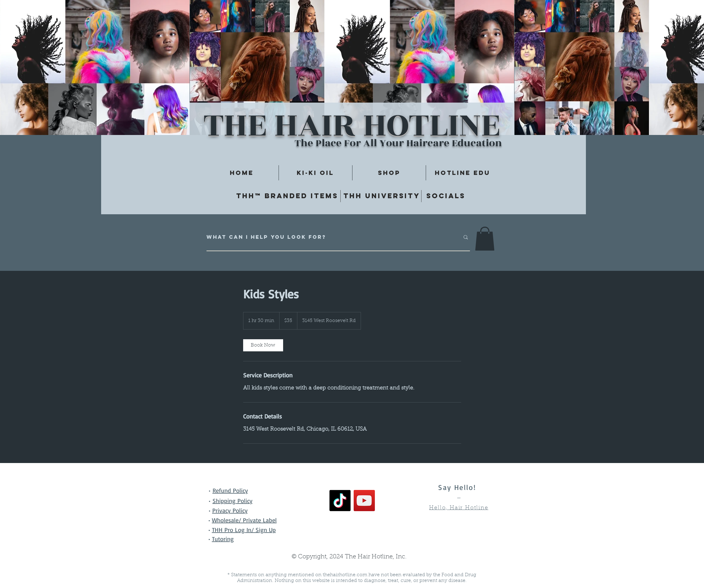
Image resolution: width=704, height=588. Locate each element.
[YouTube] (364, 501)
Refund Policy (230, 490)
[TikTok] (340, 501)
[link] (263, 345)
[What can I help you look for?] (329, 237)
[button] (485, 239)
